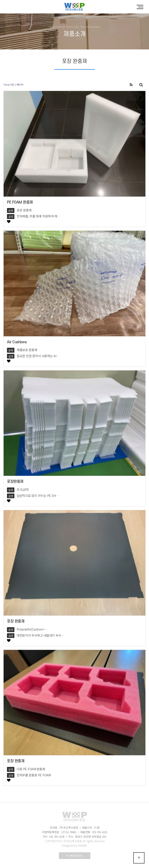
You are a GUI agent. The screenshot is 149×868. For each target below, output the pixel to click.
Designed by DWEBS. (75, 845)
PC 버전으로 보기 (74, 856)
